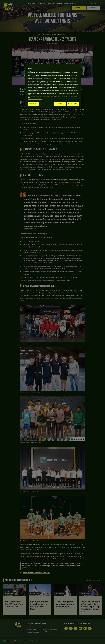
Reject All (60, 104)
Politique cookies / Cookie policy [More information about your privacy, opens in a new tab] (35, 99)
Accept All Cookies (73, 104)
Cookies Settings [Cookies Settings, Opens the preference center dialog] (33, 104)
